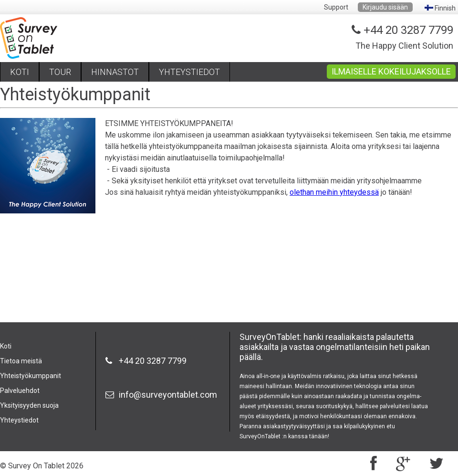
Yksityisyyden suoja (29, 405)
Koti (6, 346)
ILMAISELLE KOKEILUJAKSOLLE (391, 71)
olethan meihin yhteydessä (334, 192)
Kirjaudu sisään (385, 7)
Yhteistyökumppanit (31, 376)
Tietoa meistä (21, 361)
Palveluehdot (20, 391)
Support (336, 7)
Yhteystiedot (19, 420)
